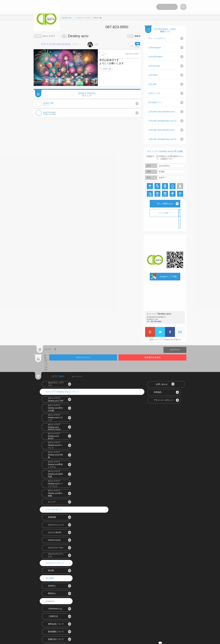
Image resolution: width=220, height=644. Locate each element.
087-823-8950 (156, 321)
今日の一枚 (107, 69)
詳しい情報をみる (165, 203)
